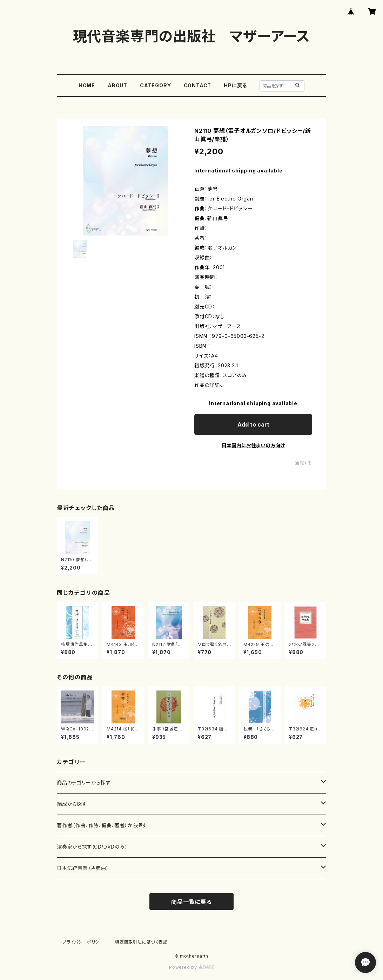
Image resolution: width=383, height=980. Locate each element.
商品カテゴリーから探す (84, 782)
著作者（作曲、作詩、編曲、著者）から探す (102, 825)
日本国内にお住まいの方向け (253, 445)
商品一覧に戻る (191, 902)
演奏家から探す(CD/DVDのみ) (92, 847)
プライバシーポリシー (83, 942)
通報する (304, 463)
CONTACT (198, 85)
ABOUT (117, 85)
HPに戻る (235, 85)
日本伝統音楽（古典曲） (83, 868)
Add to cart (253, 424)
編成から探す (72, 804)
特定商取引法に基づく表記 (141, 942)
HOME (87, 85)
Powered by (191, 967)
